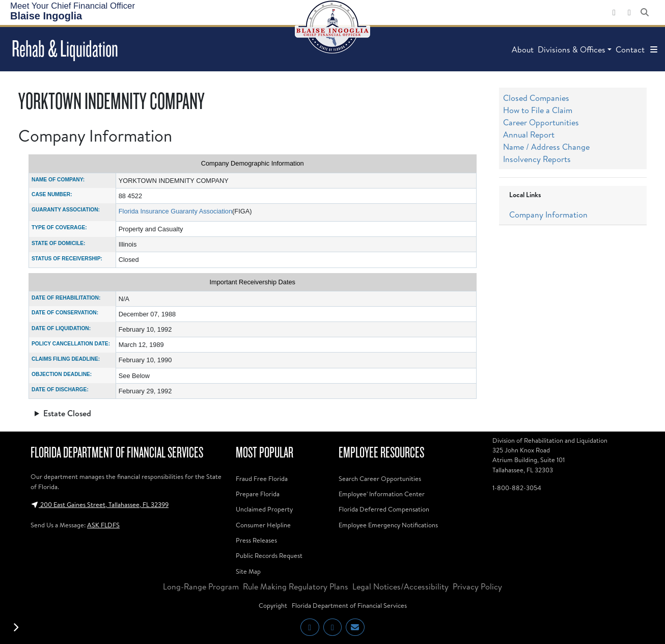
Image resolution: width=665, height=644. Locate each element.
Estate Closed (67, 413)
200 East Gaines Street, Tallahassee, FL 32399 (100, 504)
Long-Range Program (201, 586)
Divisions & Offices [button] (572, 49)
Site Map (248, 571)
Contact (630, 49)
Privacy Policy (477, 586)
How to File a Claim (538, 110)
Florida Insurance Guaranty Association (175, 211)
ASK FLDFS (103, 525)
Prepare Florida (258, 494)
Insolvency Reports (537, 159)
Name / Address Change (546, 147)
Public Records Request (269, 555)
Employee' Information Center (382, 494)
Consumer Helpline (263, 525)
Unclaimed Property (264, 509)
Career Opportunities (541, 122)
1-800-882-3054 (517, 488)
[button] (654, 49)
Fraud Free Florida (262, 478)
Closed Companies (536, 98)
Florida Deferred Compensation (384, 509)
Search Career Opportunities (380, 478)
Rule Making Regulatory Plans (296, 586)
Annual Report (529, 135)
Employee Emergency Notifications (388, 525)
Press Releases (256, 540)
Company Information (548, 214)
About (523, 49)
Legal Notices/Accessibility (400, 586)
